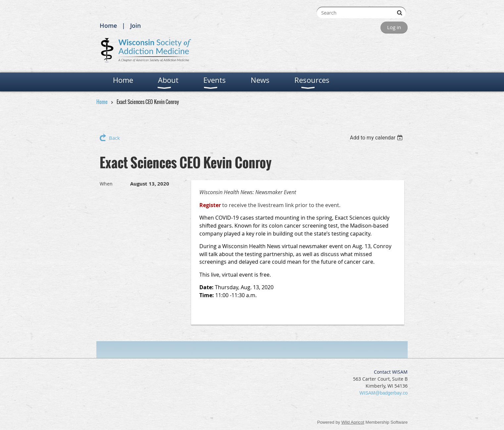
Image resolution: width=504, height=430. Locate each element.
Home (108, 26)
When (106, 184)
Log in (394, 27)
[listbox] (377, 138)
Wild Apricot (353, 422)
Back (114, 138)
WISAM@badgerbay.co (384, 393)
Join (135, 26)
